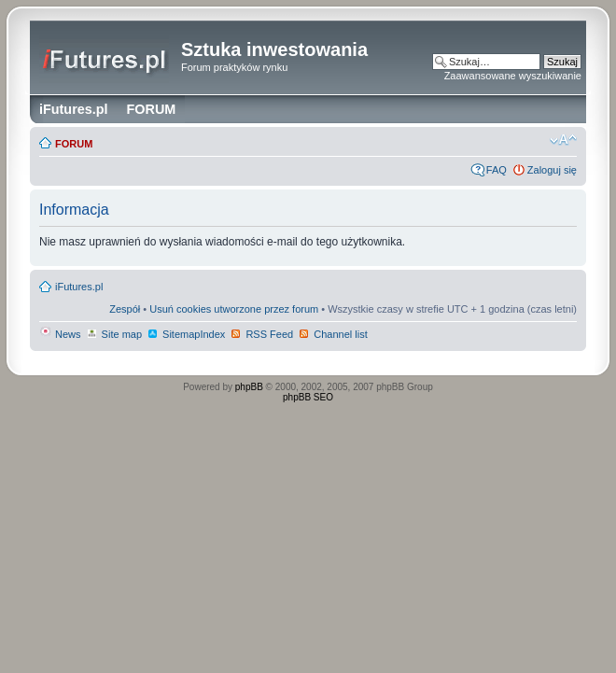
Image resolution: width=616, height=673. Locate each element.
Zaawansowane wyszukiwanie (513, 76)
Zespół (125, 309)
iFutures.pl (79, 287)
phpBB (249, 387)
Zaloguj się (552, 170)
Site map (114, 334)
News (60, 334)
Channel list (333, 334)
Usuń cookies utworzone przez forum (234, 309)
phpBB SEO (308, 397)
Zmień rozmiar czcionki (563, 140)
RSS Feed (261, 334)
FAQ (497, 170)
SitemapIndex (186, 334)
